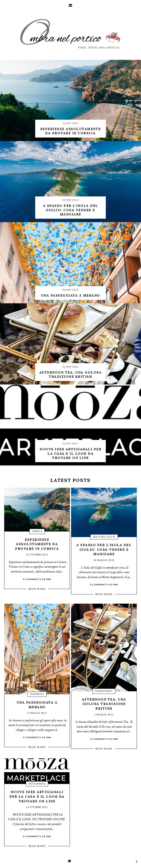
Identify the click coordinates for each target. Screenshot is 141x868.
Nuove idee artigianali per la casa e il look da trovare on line (37, 796)
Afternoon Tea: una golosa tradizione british (104, 704)
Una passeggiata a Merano (37, 705)
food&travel (104, 691)
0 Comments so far (37, 579)
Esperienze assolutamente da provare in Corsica (37, 544)
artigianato (37, 784)
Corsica (37, 531)
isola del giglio (104, 537)
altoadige (37, 694)
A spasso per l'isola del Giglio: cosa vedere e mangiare (104, 549)
